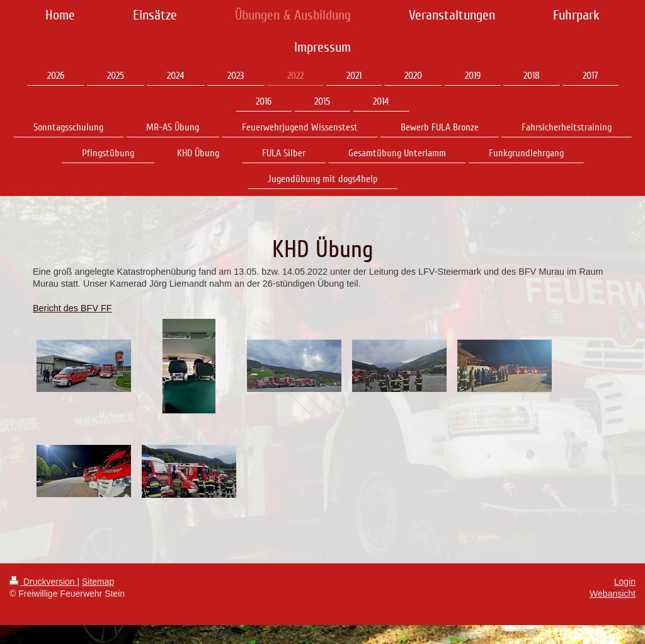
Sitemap (98, 582)
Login (625, 582)
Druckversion (43, 582)
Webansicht (613, 594)
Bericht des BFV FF (72, 308)
